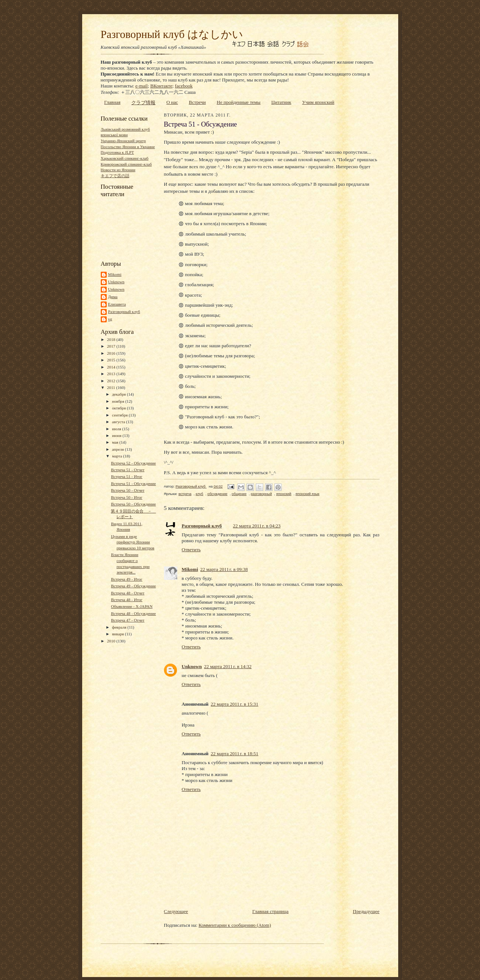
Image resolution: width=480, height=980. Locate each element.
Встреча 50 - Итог (127, 497)
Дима (113, 297)
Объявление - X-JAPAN (132, 606)
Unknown (116, 282)
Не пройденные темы (239, 102)
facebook (184, 86)
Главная (112, 102)
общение (239, 494)
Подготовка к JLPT (117, 152)
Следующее (176, 911)
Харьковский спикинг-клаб (125, 158)
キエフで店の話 (115, 176)
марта (117, 456)
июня (117, 435)
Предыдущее (366, 911)
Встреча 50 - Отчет (128, 490)
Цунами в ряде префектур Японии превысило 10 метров (133, 542)
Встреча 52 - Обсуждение (133, 463)
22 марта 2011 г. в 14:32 (228, 666)
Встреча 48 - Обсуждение (133, 613)
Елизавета (117, 304)
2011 (112, 387)
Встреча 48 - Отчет (128, 593)
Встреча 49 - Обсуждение (133, 586)
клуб (199, 494)
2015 (112, 360)
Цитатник (281, 102)
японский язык (307, 494)
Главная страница (270, 911)
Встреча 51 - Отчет (128, 470)
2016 (112, 353)
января (118, 634)
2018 (112, 339)
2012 (112, 381)
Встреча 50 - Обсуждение (133, 504)
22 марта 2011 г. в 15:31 (235, 704)
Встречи (197, 102)
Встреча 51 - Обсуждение (133, 483)
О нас (172, 102)
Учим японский (318, 102)
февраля (120, 627)
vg (110, 319)
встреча (185, 494)
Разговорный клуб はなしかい (172, 34)
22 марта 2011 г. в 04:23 (257, 526)
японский (284, 494)
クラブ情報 (143, 103)
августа (119, 422)
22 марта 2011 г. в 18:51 (235, 754)
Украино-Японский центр (123, 141)
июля (117, 429)
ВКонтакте (161, 86)
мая (116, 442)
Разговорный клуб (124, 312)
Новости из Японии (118, 170)
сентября (120, 415)
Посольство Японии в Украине (128, 147)
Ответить (191, 550)
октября (119, 408)
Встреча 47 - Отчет (128, 620)
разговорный (261, 494)
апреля (118, 449)
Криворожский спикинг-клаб (126, 164)
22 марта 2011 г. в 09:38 (224, 569)
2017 (112, 346)
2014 (112, 367)
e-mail (141, 86)
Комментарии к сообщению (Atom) (235, 925)
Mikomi (115, 274)
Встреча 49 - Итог (127, 579)
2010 (112, 641)
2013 (112, 374)
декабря (119, 394)
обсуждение (218, 494)
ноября (119, 401)
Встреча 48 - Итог (127, 600)
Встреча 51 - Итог (127, 476)
